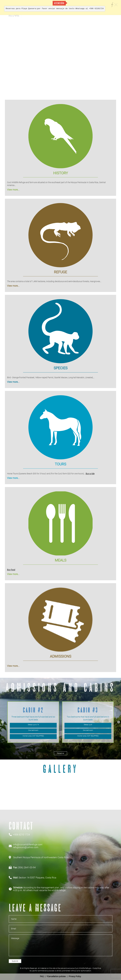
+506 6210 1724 (21, 835)
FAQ (42, 976)
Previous (2, 722)
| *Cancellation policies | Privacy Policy (60, 976)
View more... (13, 190)
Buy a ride (90, 474)
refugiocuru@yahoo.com (26, 847)
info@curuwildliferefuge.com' (28, 845)
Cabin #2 (33, 710)
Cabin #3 (88, 710)
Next (119, 722)
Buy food (11, 570)
